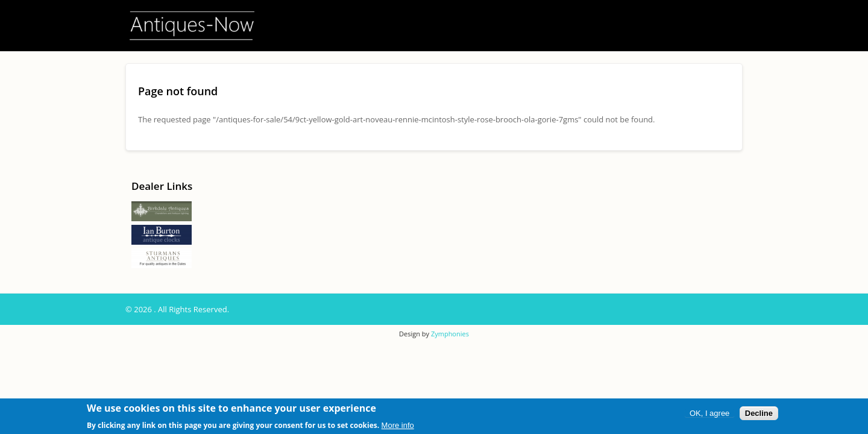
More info (398, 426)
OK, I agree (709, 414)
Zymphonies (450, 334)
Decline (759, 414)
